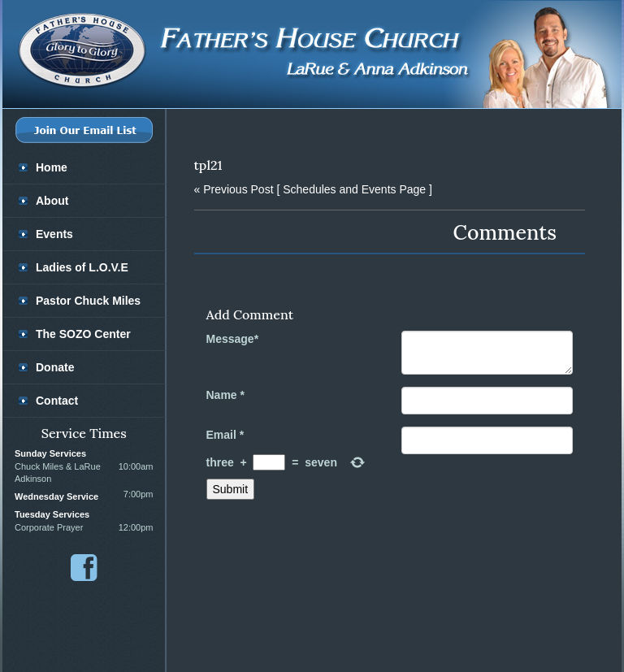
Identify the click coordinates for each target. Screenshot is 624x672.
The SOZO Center (83, 334)
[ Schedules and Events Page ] (313, 189)
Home (52, 167)
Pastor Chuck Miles (88, 301)
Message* (233, 339)
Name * (225, 395)
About (52, 201)
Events (54, 234)
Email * (225, 435)
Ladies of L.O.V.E (82, 267)
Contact (57, 401)
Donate (55, 367)
